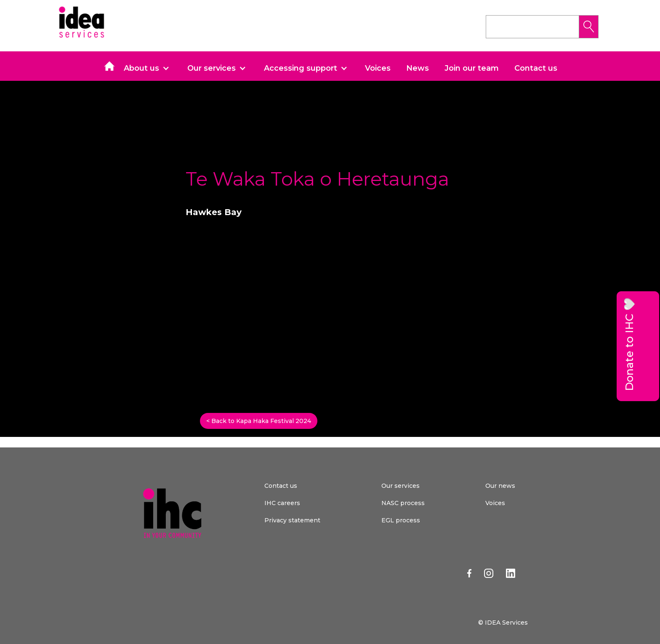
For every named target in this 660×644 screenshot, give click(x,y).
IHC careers (282, 503)
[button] (150, 68)
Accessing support (301, 68)
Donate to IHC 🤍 (629, 344)
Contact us (536, 68)
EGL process (401, 520)
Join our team (472, 68)
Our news (500, 486)
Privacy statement (292, 520)
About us (141, 68)
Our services (212, 68)
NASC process (403, 503)
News (418, 68)
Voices (378, 68)
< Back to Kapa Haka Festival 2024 (259, 421)
